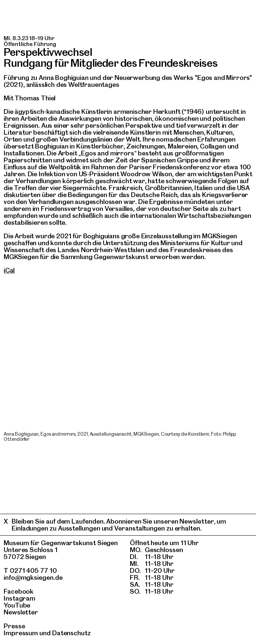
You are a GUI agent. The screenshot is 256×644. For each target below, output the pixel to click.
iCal (9, 270)
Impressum (21, 633)
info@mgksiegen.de (33, 577)
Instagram (20, 598)
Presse (14, 626)
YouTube (17, 605)
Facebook (19, 591)
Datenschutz (71, 633)
